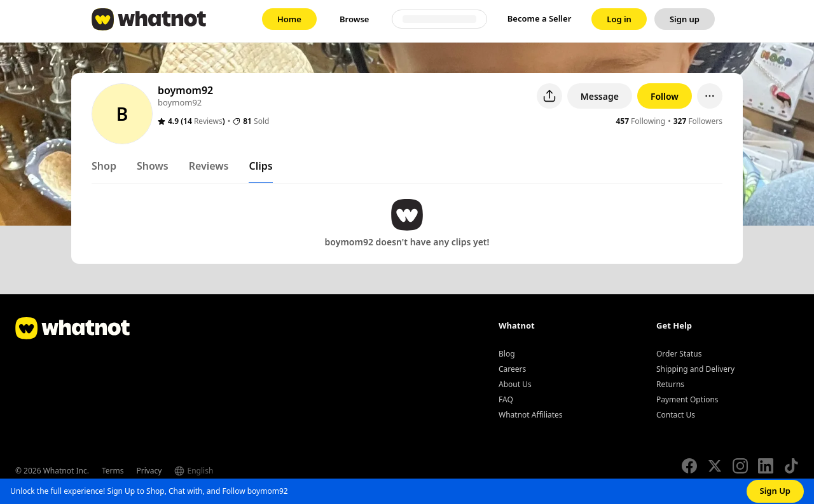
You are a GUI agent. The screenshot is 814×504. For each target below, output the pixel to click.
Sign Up (776, 491)
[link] (289, 19)
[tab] (104, 168)
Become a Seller (540, 18)
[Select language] (219, 471)
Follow (665, 96)
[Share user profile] (549, 96)
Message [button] (600, 96)
